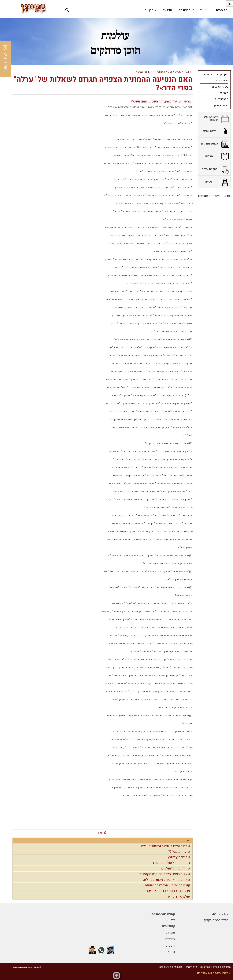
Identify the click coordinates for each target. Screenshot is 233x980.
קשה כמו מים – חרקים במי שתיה (167, 885)
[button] (67, 10)
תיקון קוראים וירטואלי (216, 74)
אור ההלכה (186, 10)
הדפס (101, 833)
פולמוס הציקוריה (178, 897)
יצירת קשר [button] (5, 59)
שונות (171, 952)
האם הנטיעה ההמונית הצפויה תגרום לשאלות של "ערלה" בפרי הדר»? (103, 84)
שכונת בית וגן (221, 105)
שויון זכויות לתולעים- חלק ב (171, 863)
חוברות (171, 933)
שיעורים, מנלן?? (179, 852)
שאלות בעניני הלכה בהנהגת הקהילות (165, 874)
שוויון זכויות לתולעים (176, 868)
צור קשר (151, 10)
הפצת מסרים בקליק (216, 920)
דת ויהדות (150, 72)
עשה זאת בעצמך (219, 87)
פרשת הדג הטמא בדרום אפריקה (168, 891)
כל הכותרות (222, 81)
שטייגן (205, 10)
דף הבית (222, 10)
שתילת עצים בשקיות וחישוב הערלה (166, 846)
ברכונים (170, 939)
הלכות (139, 72)
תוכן (170, 72)
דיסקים (170, 946)
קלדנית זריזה (220, 914)
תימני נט (224, 93)
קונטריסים (168, 926)
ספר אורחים (222, 99)
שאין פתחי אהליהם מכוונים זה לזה (167, 880)
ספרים (171, 919)
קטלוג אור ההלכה (163, 914)
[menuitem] (222, 10)
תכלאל (167, 10)
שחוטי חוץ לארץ (179, 857)
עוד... (187, 841)
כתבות (162, 72)
